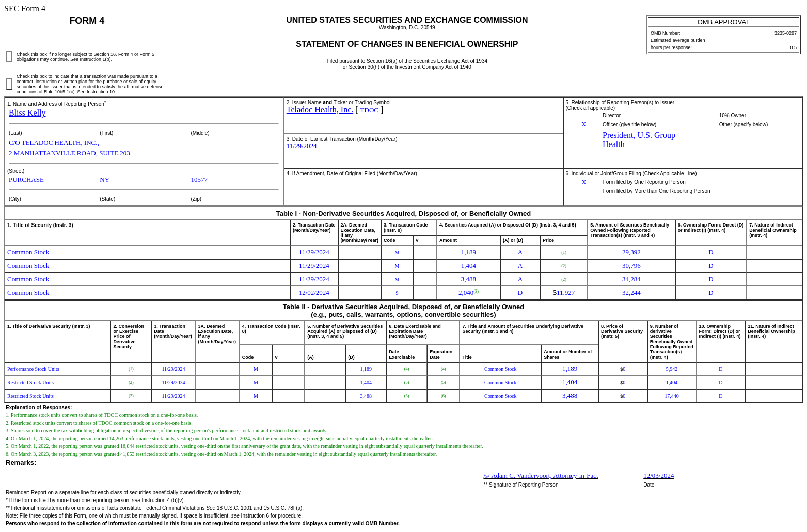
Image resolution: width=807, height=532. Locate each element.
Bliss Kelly (27, 113)
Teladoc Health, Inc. (320, 110)
